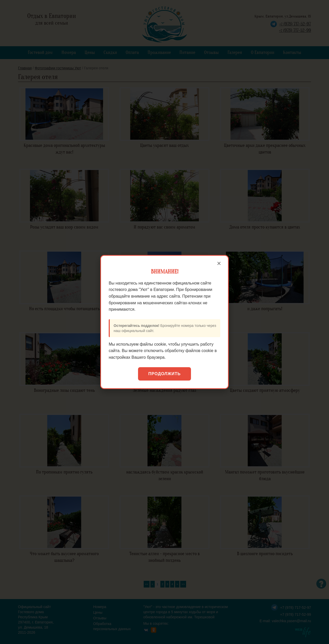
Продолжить (164, 374)
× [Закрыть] (219, 263)
